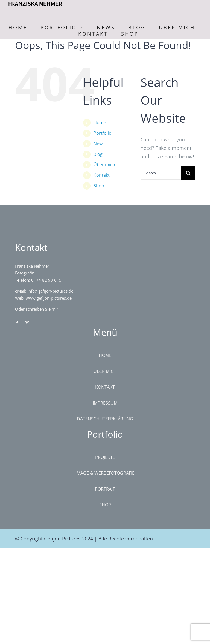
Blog (98, 154)
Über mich (104, 165)
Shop (99, 186)
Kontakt (102, 175)
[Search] (188, 173)
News (99, 144)
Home (100, 122)
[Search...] (161, 173)
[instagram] (27, 323)
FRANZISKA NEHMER (35, 4)
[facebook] (17, 323)
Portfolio (103, 133)
